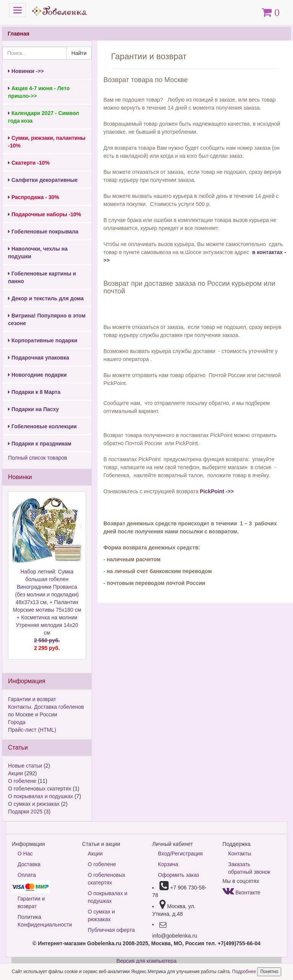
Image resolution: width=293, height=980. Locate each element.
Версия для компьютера (146, 961)
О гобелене (22, 781)
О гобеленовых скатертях (40, 789)
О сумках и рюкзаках (34, 804)
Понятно (269, 972)
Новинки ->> (26, 71)
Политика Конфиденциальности (44, 921)
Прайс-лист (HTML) (32, 730)
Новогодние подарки (37, 375)
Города (17, 722)
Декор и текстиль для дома (46, 298)
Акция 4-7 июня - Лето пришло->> (39, 92)
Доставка (29, 864)
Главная (19, 34)
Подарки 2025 (25, 812)
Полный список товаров (38, 458)
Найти (79, 53)
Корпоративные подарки (43, 340)
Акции (15, 773)
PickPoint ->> (217, 491)
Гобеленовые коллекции (42, 426)
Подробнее (245, 972)
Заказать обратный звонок (249, 868)
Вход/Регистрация (180, 854)
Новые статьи (25, 766)
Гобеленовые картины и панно (42, 277)
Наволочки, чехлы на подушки (38, 253)
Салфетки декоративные (43, 180)
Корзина (168, 864)
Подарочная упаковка (39, 358)
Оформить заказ (179, 875)
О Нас (25, 854)
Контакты (240, 854)
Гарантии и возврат (32, 699)
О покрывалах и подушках (40, 796)
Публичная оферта (111, 930)
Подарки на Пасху (33, 409)
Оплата (27, 875)
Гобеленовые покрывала (43, 232)
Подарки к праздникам (40, 444)
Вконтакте (241, 893)
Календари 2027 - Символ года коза (43, 117)
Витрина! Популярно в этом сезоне (47, 319)
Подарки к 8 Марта (34, 392)
